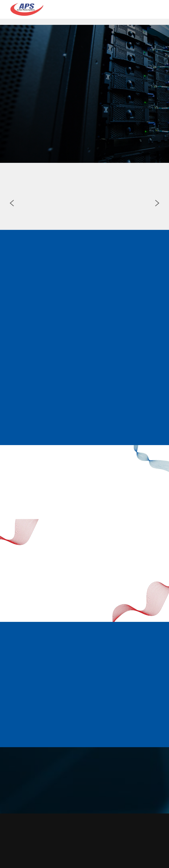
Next (157, 205)
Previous (12, 205)
